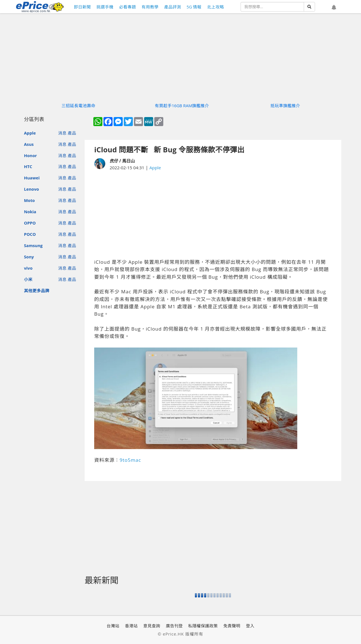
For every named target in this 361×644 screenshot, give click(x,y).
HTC (28, 166)
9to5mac (130, 460)
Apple (30, 133)
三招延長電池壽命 (78, 105)
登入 (250, 626)
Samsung (33, 245)
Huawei (32, 178)
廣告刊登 (174, 626)
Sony (29, 257)
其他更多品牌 (37, 291)
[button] (334, 8)
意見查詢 (152, 626)
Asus (29, 144)
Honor (30, 155)
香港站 (131, 626)
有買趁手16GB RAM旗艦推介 (182, 105)
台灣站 (113, 626)
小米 (28, 279)
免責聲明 (232, 626)
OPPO (30, 223)
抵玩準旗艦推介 (285, 105)
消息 (62, 133)
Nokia (30, 212)
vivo (28, 268)
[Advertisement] (213, 215)
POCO (30, 234)
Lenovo (31, 189)
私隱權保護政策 (203, 626)
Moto (29, 200)
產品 (72, 133)
